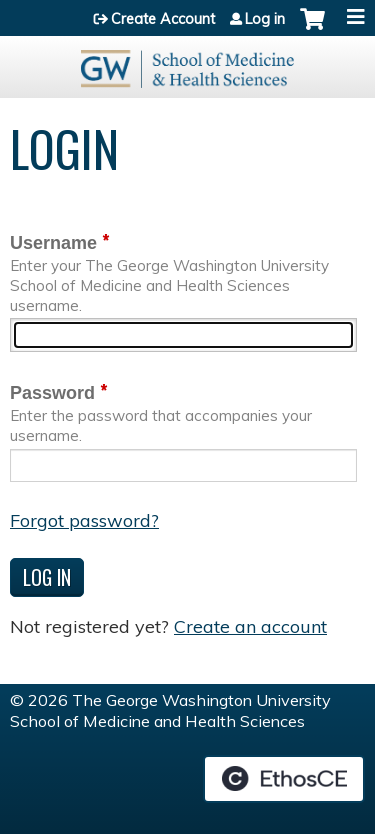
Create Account (163, 19)
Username (53, 243)
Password (52, 393)
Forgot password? (84, 520)
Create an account (250, 626)
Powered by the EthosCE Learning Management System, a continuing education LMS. (284, 779)
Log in (265, 19)
